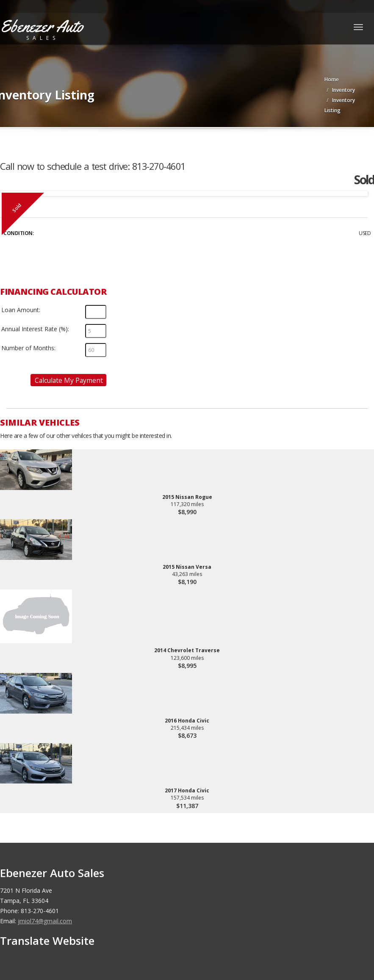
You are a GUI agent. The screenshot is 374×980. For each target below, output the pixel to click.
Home (332, 79)
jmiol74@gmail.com (45, 921)
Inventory (344, 90)
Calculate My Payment (69, 380)
